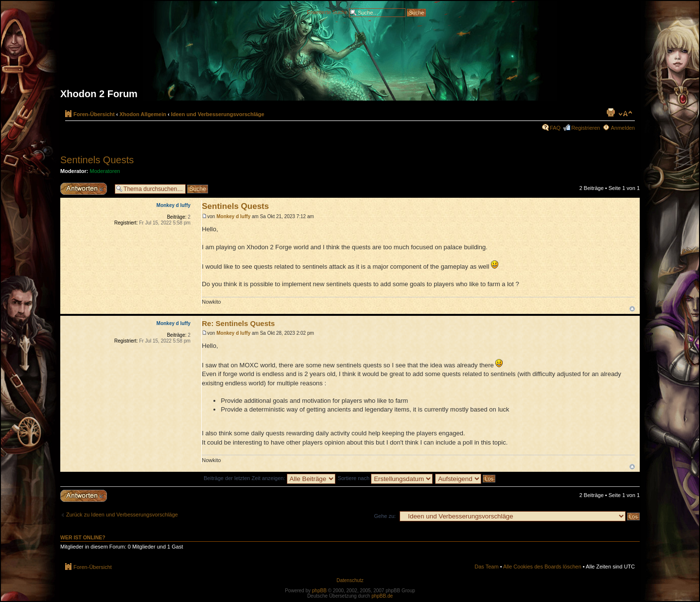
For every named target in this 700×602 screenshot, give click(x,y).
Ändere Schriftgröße (625, 114)
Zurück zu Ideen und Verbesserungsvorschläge (122, 515)
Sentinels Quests (97, 160)
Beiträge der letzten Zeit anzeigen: (270, 478)
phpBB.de (382, 596)
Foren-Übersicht (94, 114)
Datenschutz (350, 580)
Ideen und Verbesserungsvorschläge (218, 114)
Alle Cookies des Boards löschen (542, 567)
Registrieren (586, 128)
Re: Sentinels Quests (238, 323)
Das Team (486, 567)
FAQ (555, 128)
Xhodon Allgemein (143, 114)
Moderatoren (105, 171)
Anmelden (623, 128)
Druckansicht (611, 112)
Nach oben (632, 309)
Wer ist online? (83, 537)
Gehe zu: (385, 516)
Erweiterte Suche (327, 12)
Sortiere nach (385, 478)
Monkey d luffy (233, 216)
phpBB (319, 591)
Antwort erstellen (85, 189)
